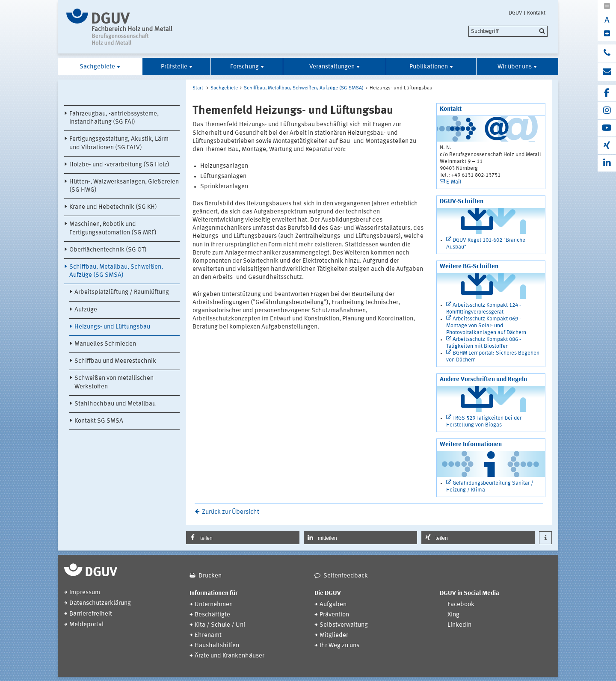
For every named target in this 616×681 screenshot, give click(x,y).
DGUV (515, 13)
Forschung (244, 67)
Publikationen (429, 67)
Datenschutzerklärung (100, 603)
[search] (508, 31)
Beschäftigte (212, 615)
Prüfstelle (174, 67)
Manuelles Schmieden (105, 344)
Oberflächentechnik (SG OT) (108, 250)
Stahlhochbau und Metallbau (115, 404)
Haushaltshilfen (217, 646)
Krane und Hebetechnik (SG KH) (113, 207)
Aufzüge (86, 310)
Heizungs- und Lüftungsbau (112, 327)
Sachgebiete (97, 67)
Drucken (210, 576)
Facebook (461, 605)
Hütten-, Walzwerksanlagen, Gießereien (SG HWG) (124, 186)
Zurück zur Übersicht (231, 512)
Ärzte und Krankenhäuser (230, 656)
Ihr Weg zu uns (339, 646)
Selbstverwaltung (344, 625)
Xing (453, 615)
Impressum (85, 593)
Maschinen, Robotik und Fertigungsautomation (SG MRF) (113, 228)
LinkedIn (459, 625)
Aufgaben (333, 605)
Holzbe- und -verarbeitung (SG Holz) (119, 165)
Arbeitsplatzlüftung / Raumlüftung (122, 292)
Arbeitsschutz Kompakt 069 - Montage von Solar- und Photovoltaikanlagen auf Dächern (486, 326)
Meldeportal (86, 625)
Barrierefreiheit (91, 614)
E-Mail (454, 182)
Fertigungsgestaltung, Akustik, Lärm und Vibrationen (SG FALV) (119, 143)
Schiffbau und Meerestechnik (115, 361)
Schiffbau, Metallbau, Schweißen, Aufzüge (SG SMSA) (116, 271)
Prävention (334, 615)
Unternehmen (214, 605)
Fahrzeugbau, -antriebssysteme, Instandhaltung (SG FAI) (114, 118)
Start (198, 88)
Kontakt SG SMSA (99, 421)
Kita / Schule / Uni (220, 625)
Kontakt (536, 13)
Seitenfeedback (346, 576)
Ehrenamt (208, 635)
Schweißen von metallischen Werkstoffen (114, 382)
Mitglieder (334, 635)
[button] (243, 538)
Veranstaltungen (332, 67)
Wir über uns (515, 67)
